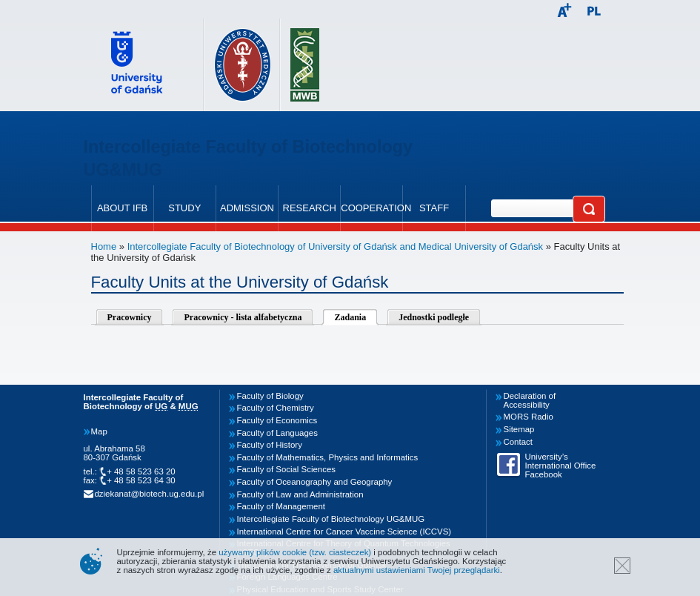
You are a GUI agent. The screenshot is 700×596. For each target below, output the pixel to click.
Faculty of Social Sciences (287, 469)
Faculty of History (270, 445)
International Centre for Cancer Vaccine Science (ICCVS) (344, 532)
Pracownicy (130, 317)
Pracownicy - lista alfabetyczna (243, 317)
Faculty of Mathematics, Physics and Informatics (328, 457)
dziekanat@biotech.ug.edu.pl (150, 494)
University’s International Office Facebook (561, 466)
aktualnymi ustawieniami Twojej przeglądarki (417, 570)
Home (104, 246)
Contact (518, 442)
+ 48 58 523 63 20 (141, 471)
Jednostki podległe (434, 317)
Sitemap (519, 429)
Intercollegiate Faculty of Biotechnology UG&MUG (331, 519)
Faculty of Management (281, 506)
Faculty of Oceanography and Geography (315, 482)
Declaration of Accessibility (530, 400)
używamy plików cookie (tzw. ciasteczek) (295, 552)
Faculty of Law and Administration (300, 494)
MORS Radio (529, 417)
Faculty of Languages (277, 433)
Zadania (350, 317)
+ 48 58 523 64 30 (141, 480)
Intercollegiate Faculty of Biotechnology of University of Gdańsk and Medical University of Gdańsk (335, 246)
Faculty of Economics (277, 420)
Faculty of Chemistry (276, 408)
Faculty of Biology (270, 396)
